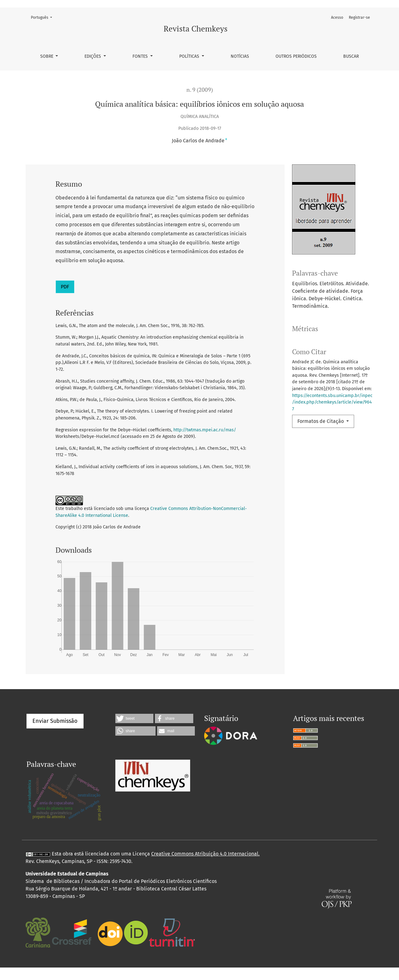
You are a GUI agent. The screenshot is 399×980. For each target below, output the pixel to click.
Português (43, 17)
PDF (65, 287)
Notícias (240, 56)
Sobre (47, 56)
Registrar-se (359, 17)
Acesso (337, 17)
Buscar (351, 56)
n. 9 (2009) (200, 90)
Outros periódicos (296, 56)
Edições (93, 56)
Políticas (190, 56)
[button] (134, 731)
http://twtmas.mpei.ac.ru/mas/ (205, 430)
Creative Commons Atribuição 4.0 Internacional (205, 866)
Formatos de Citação (321, 421)
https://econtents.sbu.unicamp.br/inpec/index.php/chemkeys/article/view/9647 (332, 402)
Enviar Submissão (55, 733)
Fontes (141, 56)
